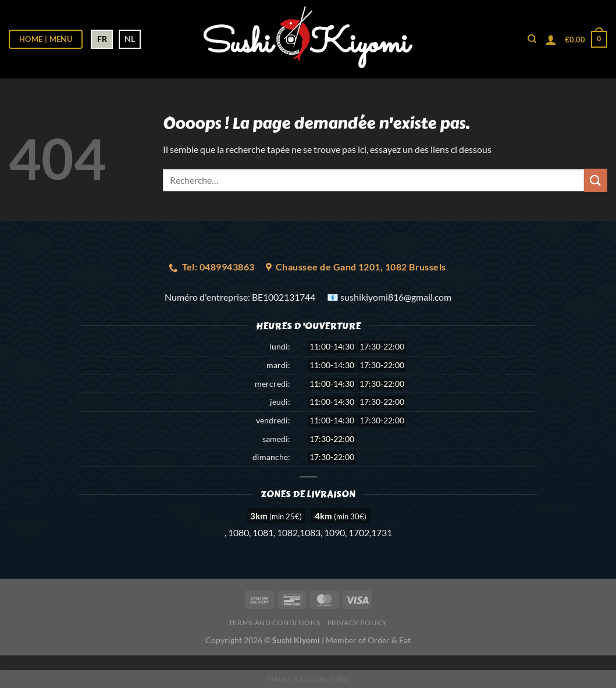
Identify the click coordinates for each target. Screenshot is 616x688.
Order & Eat (389, 640)
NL (130, 39)
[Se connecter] (551, 40)
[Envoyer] (596, 180)
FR (102, 39)
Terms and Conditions (274, 623)
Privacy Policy (358, 623)
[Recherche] (532, 39)
